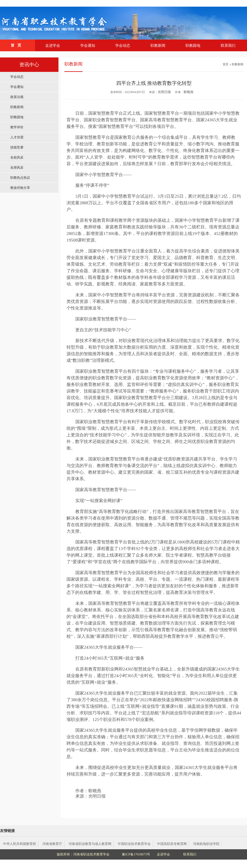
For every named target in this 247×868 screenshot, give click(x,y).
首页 (17, 45)
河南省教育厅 (52, 844)
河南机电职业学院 (206, 844)
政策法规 (17, 97)
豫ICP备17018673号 (136, 854)
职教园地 (193, 46)
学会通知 (88, 46)
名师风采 (17, 168)
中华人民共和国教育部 (20, 844)
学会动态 (123, 46)
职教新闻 (158, 46)
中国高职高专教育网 (172, 844)
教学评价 (17, 127)
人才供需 (17, 137)
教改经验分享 (20, 188)
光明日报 (164, 92)
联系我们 (228, 46)
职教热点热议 (20, 178)
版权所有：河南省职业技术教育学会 (83, 854)
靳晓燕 (189, 92)
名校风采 (17, 157)
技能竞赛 (17, 147)
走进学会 (53, 46)
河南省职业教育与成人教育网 (90, 844)
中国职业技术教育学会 (134, 844)
